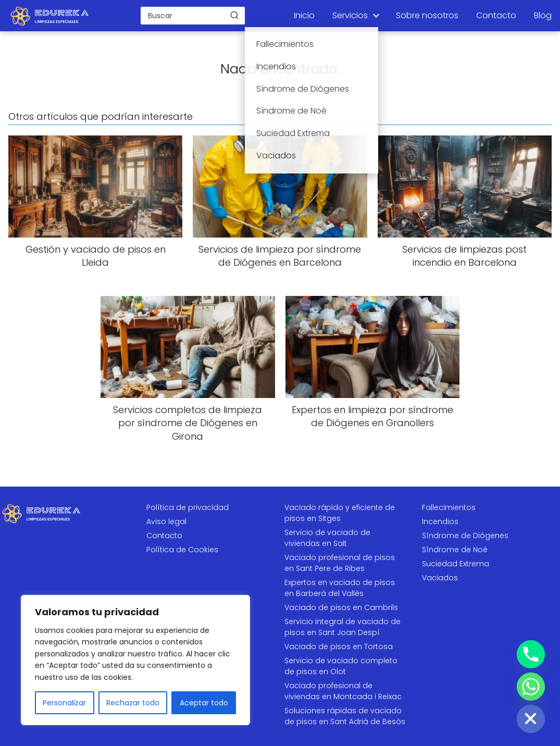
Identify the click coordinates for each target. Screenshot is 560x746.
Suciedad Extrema (456, 564)
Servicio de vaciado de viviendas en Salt (327, 538)
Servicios (350, 15)
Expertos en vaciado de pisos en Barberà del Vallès (340, 588)
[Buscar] (234, 15)
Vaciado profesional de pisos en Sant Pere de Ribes (340, 563)
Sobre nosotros (427, 15)
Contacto (496, 15)
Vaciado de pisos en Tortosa (339, 646)
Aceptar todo (204, 703)
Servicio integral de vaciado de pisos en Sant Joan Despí (343, 627)
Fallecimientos (449, 507)
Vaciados (440, 578)
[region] (135, 660)
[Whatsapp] (531, 687)
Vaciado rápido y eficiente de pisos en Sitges (340, 513)
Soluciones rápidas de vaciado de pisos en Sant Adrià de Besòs (345, 716)
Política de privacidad (188, 507)
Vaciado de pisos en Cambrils (341, 607)
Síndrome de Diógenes (465, 536)
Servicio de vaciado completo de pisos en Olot (341, 666)
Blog (543, 15)
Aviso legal (166, 521)
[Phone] (531, 654)
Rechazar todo (133, 703)
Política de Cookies (182, 550)
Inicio (304, 15)
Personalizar (64, 703)
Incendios (440, 521)
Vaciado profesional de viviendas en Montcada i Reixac (343, 691)
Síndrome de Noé (455, 550)
